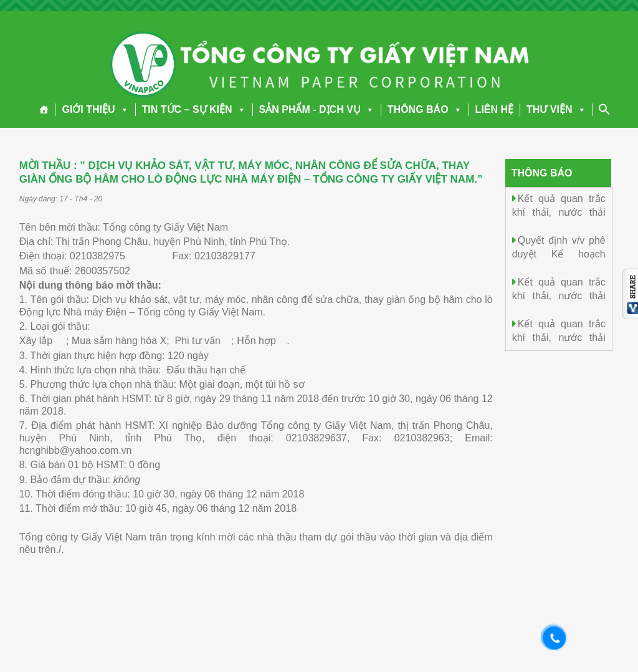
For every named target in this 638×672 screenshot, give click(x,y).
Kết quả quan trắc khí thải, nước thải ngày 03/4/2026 (559, 337)
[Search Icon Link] (604, 109)
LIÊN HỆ (494, 109)
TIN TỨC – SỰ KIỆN (194, 109)
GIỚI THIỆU (95, 109)
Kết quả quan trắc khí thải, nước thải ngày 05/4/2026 (559, 212)
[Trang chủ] (44, 110)
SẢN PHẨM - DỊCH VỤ (317, 109)
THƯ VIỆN (556, 109)
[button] (122, 109)
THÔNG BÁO (425, 109)
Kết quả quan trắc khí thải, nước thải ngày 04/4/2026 (559, 295)
